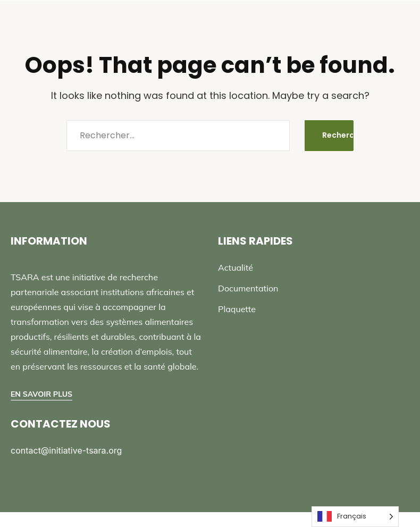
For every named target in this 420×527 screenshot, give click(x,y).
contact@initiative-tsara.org (66, 450)
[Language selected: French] (355, 517)
